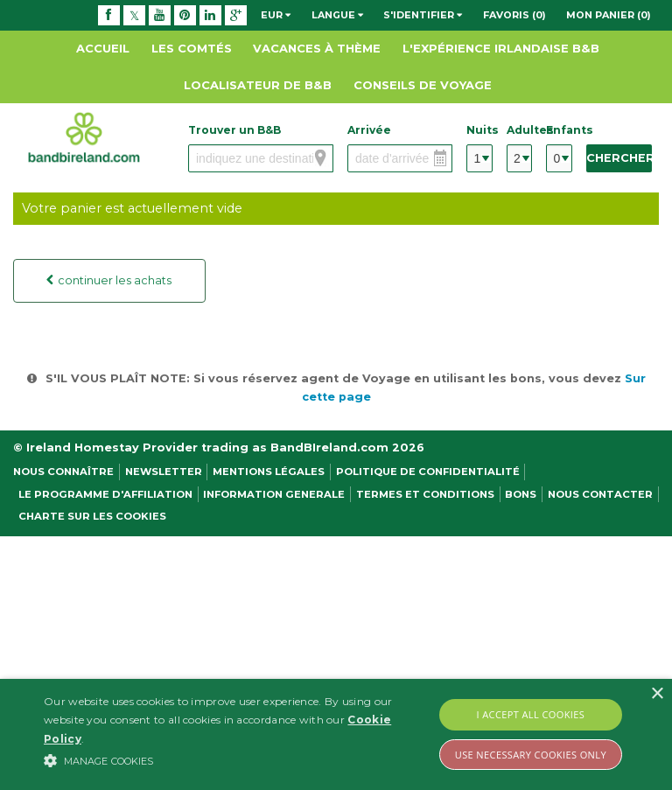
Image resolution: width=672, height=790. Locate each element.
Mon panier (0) (609, 15)
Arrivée (369, 130)
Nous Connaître (63, 472)
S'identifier (423, 15)
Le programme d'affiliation (105, 494)
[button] (234, 760)
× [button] (657, 694)
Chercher (619, 158)
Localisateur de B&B (258, 85)
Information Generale (274, 494)
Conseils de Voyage (423, 85)
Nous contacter (600, 494)
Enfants (559, 130)
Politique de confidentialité (428, 472)
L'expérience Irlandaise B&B (501, 48)
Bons (521, 494)
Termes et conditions (425, 494)
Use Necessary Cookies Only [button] (531, 755)
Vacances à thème (317, 48)
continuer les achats (112, 280)
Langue (337, 15)
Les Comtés (192, 48)
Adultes (519, 130)
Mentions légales (269, 472)
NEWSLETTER (164, 472)
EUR (276, 15)
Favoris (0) (514, 15)
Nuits (479, 130)
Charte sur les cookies (92, 516)
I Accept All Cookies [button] (531, 714)
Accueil (103, 48)
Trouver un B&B (234, 130)
